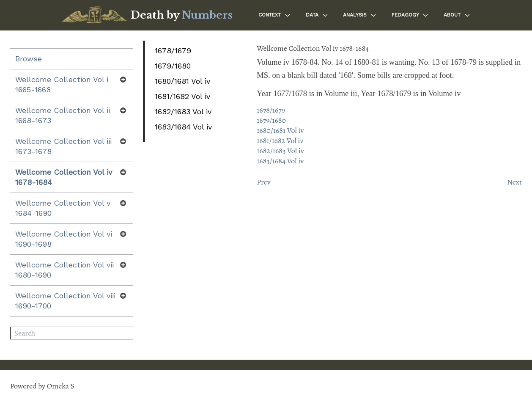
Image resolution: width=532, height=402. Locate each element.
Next (514, 182)
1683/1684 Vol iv (183, 127)
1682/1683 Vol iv (183, 112)
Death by (182, 15)
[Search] (72, 333)
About (457, 15)
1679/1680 (173, 66)
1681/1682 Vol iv (182, 96)
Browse (29, 59)
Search (127, 334)
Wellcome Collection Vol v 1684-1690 (63, 208)
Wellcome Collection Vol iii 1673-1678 (63, 146)
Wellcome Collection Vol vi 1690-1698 (64, 239)
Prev (264, 182)
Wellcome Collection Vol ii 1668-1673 (63, 115)
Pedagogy (410, 15)
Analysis (360, 15)
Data (317, 15)
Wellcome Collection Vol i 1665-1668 (62, 84)
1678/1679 (173, 51)
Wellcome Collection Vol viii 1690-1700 (65, 301)
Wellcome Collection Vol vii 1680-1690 (64, 270)
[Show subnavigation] (123, 80)
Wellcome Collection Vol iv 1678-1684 (64, 177)
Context (275, 15)
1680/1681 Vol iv (182, 81)
